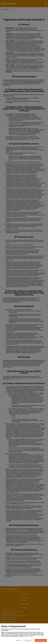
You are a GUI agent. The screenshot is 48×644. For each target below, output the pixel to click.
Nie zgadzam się (28, 640)
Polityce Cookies (28, 636)
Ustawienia (18, 640)
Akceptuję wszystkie (41, 640)
